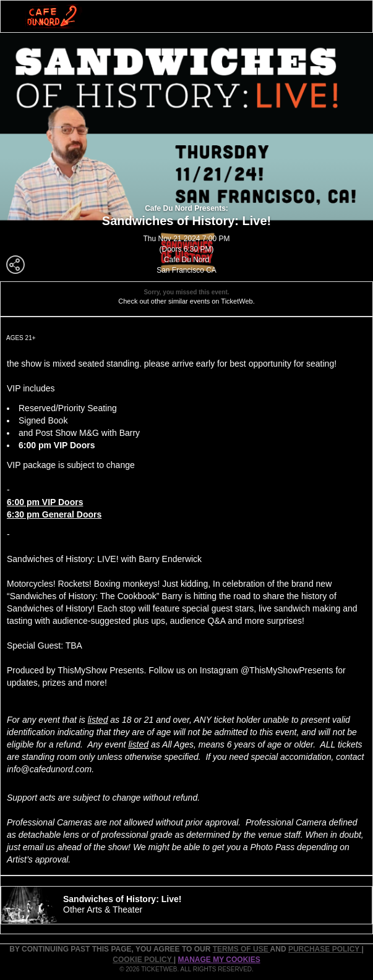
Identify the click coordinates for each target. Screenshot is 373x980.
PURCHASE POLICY (325, 949)
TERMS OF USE (242, 949)
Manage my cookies (219, 960)
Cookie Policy (143, 960)
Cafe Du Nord (186, 260)
